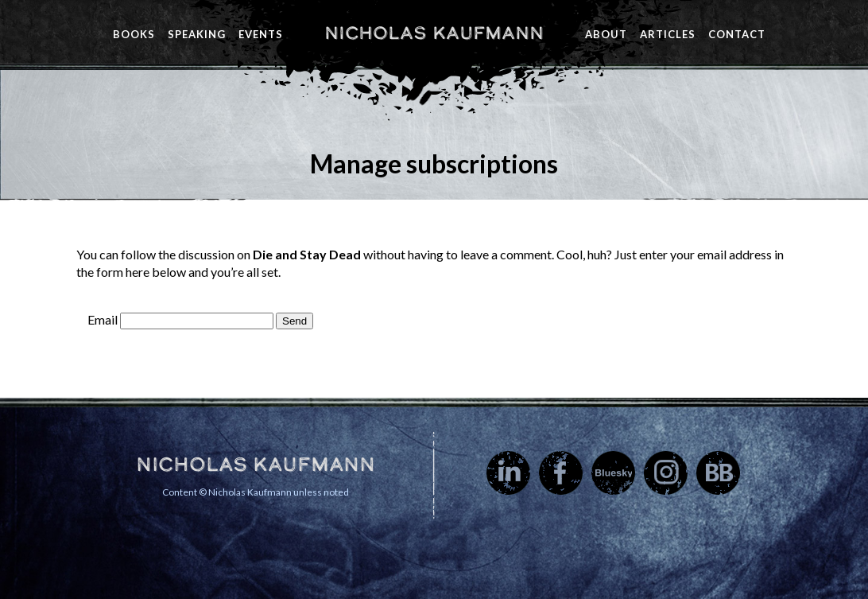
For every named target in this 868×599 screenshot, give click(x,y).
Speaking (197, 34)
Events (261, 34)
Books (134, 34)
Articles (668, 34)
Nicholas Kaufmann (434, 33)
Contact (737, 34)
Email (103, 319)
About (606, 34)
